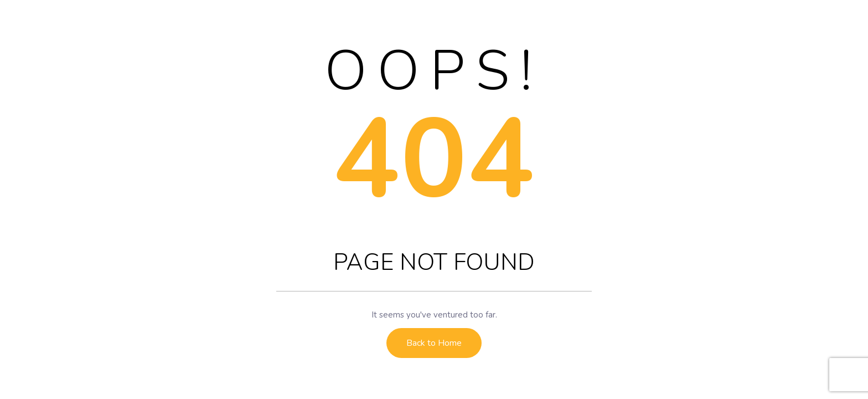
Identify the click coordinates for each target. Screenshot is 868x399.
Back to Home (434, 343)
